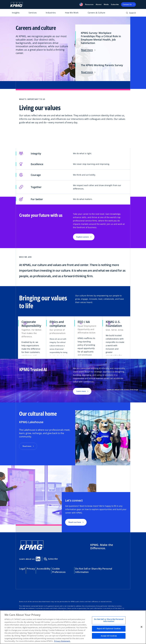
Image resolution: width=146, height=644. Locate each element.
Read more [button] (27, 446)
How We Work (72, 13)
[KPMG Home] (16, 5)
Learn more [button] (81, 391)
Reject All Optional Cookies (109, 628)
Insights (16, 13)
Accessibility (44, 569)
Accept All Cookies (109, 636)
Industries (51, 13)
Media (106, 4)
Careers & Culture (97, 13)
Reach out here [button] (75, 522)
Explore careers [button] (83, 237)
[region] (73, 627)
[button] (81, 4)
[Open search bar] (131, 13)
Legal (22, 569)
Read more (88, 50)
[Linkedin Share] (38, 559)
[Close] (142, 627)
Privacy (31, 569)
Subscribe (115, 4)
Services (33, 13)
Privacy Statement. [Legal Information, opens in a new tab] (62, 641)
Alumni (99, 4)
